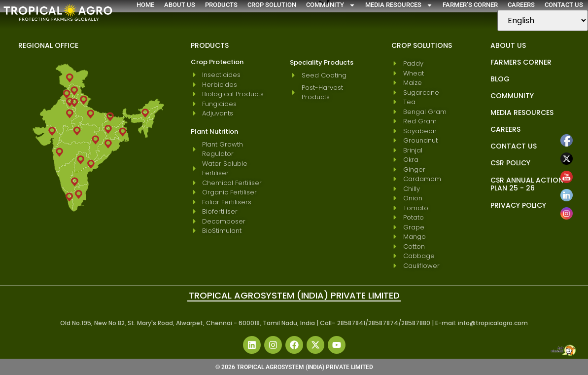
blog (500, 79)
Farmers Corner (521, 62)
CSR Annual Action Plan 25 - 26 (527, 184)
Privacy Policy (518, 205)
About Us (180, 5)
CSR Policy (510, 163)
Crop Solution (272, 5)
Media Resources (399, 5)
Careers (521, 5)
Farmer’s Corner (470, 5)
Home (145, 5)
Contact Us (564, 5)
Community (331, 5)
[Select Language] (543, 20)
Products (221, 5)
